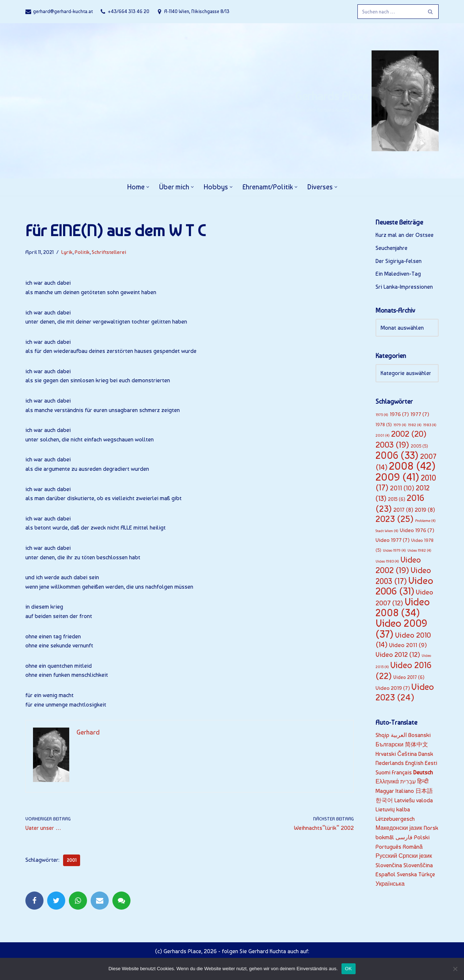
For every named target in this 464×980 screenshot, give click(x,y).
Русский (386, 856)
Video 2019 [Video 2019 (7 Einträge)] (393, 688)
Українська (390, 884)
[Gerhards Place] (367, 101)
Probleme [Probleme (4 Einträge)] (425, 521)
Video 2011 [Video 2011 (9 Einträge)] (408, 645)
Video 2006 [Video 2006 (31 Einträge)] (404, 586)
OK (349, 969)
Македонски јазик (399, 828)
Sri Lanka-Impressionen (404, 287)
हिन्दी (423, 781)
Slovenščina (418, 865)
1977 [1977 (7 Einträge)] (420, 414)
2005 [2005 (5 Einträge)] (419, 446)
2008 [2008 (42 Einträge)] (412, 466)
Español (386, 874)
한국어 (384, 800)
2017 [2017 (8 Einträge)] (403, 510)
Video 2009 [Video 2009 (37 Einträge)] (401, 629)
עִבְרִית (408, 781)
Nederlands (390, 763)
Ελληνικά (387, 781)
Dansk (426, 754)
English (414, 763)
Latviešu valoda (414, 800)
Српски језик (415, 856)
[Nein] (455, 969)
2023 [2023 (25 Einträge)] (395, 519)
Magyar (385, 791)
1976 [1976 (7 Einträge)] (399, 414)
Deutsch (423, 772)
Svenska (407, 874)
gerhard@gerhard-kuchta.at (63, 11)
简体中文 (417, 744)
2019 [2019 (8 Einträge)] (425, 510)
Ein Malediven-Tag (398, 274)
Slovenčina (389, 865)
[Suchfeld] (390, 12)
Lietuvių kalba (393, 809)
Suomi (383, 772)
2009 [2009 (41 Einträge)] (397, 477)
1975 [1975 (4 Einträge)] (382, 415)
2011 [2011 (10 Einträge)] (402, 488)
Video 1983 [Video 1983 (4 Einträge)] (387, 561)
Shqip (382, 735)
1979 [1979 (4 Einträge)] (400, 425)
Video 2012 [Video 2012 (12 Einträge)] (398, 654)
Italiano (405, 791)
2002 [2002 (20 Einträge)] (409, 434)
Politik (82, 252)
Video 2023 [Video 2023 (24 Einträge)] (405, 692)
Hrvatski (386, 754)
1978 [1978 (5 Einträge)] (384, 425)
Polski (422, 837)
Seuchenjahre (391, 248)
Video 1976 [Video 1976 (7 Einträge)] (417, 530)
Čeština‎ (407, 754)
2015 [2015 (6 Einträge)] (397, 499)
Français (402, 772)
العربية (399, 735)
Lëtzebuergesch (395, 819)
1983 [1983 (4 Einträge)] (430, 425)
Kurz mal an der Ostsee (405, 235)
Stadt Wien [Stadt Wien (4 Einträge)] (387, 531)
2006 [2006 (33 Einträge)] (397, 455)
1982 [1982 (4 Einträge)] (415, 425)
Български (390, 744)
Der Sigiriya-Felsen (399, 261)
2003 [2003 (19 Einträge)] (392, 445)
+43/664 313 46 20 (129, 11)
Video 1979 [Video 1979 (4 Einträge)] (394, 550)
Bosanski (419, 735)
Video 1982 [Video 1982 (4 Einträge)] (419, 550)
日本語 (424, 791)
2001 (72, 860)
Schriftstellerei (109, 252)
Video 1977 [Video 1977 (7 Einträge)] (393, 540)
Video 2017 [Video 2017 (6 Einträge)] (409, 677)
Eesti (431, 763)
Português (388, 847)
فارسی (404, 837)
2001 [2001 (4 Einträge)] (383, 435)
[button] (148, 187)
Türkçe (427, 874)
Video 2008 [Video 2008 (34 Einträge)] (403, 607)
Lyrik (67, 252)
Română (413, 847)
